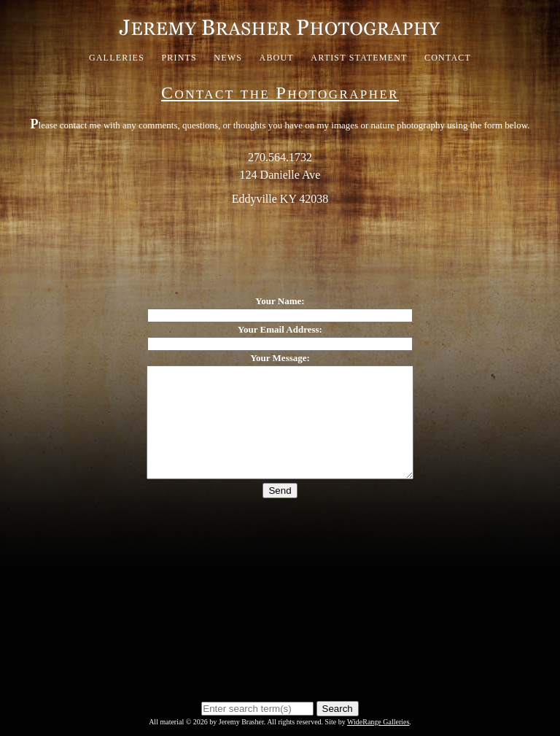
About (277, 58)
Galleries (117, 58)
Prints (179, 58)
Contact (448, 58)
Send (280, 512)
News (228, 58)
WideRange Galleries (378, 722)
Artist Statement (359, 58)
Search (338, 709)
